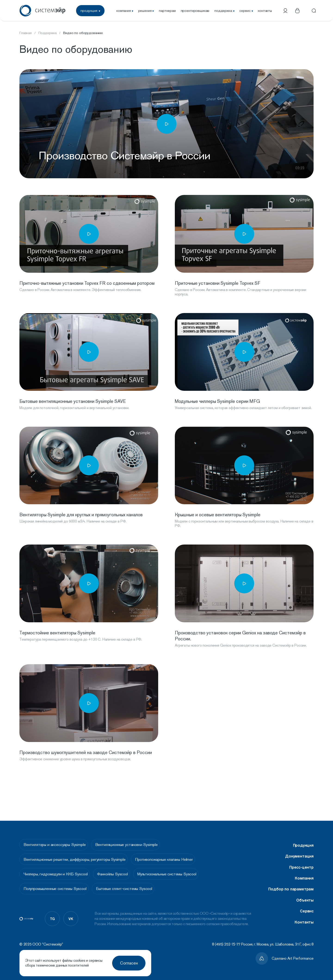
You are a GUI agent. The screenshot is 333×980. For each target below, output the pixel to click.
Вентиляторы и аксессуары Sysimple (56, 839)
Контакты (304, 916)
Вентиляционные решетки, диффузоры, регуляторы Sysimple (76, 856)
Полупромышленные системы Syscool (57, 889)
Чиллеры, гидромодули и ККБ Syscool (57, 873)
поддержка (224, 11)
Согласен (129, 963)
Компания (304, 872)
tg (52, 921)
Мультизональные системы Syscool (179, 873)
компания (125, 11)
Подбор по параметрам (291, 883)
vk (71, 921)
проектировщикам (195, 11)
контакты (265, 11)
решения (146, 11)
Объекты (305, 894)
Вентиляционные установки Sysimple (133, 839)
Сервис (307, 905)
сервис (246, 11)
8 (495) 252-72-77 (226, 944)
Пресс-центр (301, 861)
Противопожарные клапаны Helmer (171, 856)
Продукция (303, 839)
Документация (299, 850)
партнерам (167, 11)
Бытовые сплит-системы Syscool (131, 889)
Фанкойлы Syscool (119, 873)
